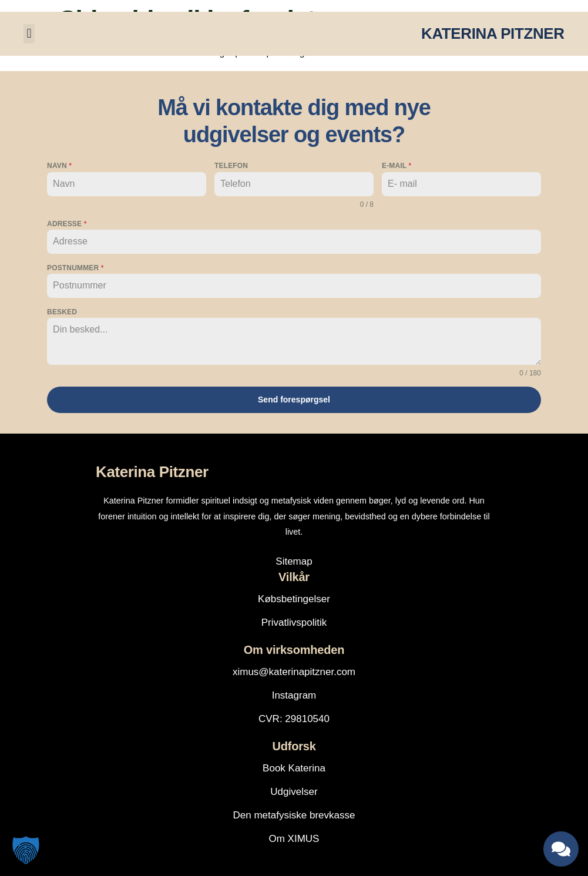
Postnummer (75, 268)
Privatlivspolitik (294, 622)
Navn (59, 166)
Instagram (294, 695)
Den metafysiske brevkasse (294, 815)
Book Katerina (294, 768)
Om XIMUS (294, 838)
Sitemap (294, 561)
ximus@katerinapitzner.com (294, 671)
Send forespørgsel (294, 400)
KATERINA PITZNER (493, 33)
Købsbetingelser (294, 598)
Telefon (231, 166)
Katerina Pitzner (152, 471)
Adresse (67, 224)
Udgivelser (294, 791)
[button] (29, 34)
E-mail (397, 166)
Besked (62, 312)
